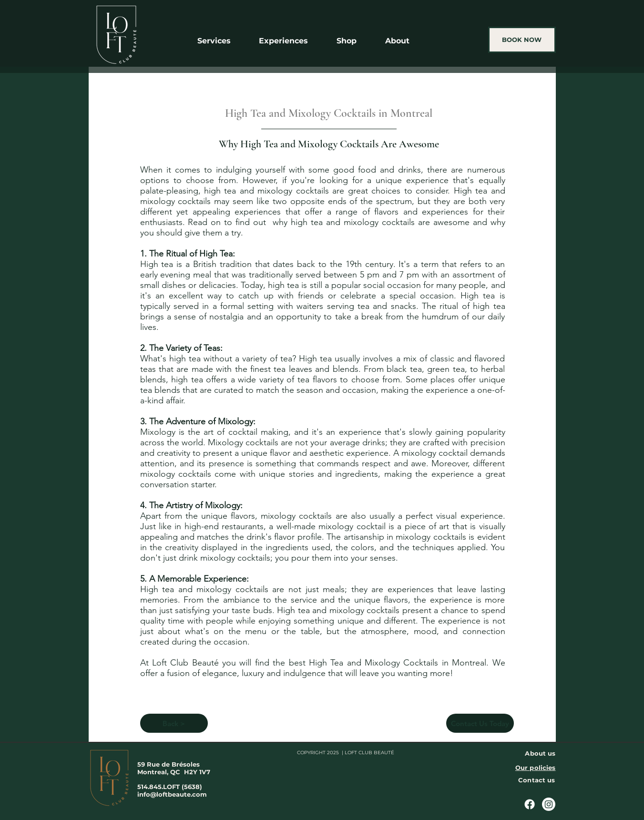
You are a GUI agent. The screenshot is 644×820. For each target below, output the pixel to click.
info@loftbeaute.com (172, 794)
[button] (220, 41)
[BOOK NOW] (522, 40)
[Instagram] (549, 804)
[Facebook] (530, 804)
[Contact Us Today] (480, 723)
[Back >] (174, 723)
